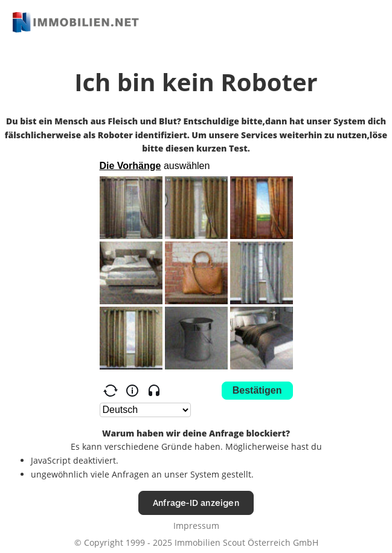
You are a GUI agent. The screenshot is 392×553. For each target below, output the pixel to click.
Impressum (196, 526)
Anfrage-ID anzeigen (196, 503)
